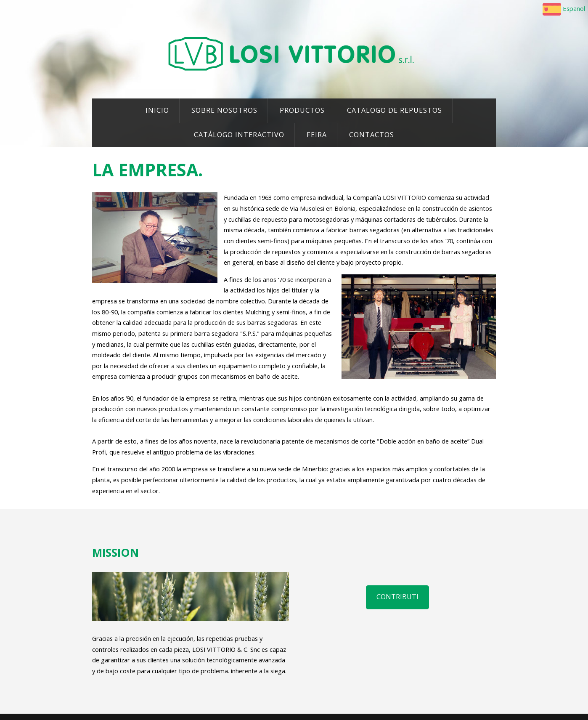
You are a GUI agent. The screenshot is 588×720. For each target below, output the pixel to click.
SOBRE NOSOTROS (224, 110)
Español (564, 8)
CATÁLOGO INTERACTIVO (239, 135)
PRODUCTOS (302, 110)
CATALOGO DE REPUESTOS (394, 110)
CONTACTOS (372, 135)
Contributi (397, 597)
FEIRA (317, 135)
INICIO (157, 110)
